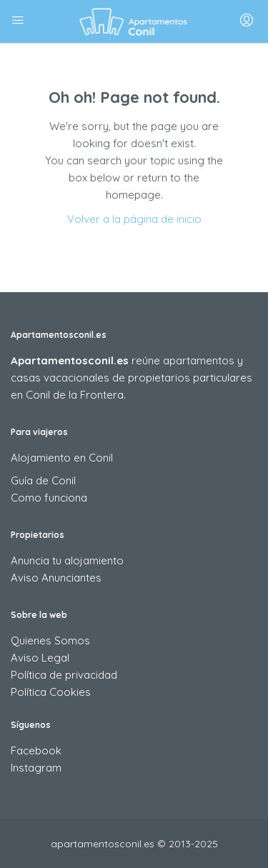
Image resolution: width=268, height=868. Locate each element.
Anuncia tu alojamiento (67, 560)
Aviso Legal (40, 658)
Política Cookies (51, 692)
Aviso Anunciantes (56, 578)
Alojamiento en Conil (62, 458)
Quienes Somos (50, 640)
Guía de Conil (43, 480)
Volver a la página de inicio (134, 219)
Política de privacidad (64, 675)
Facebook (36, 750)
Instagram (36, 768)
